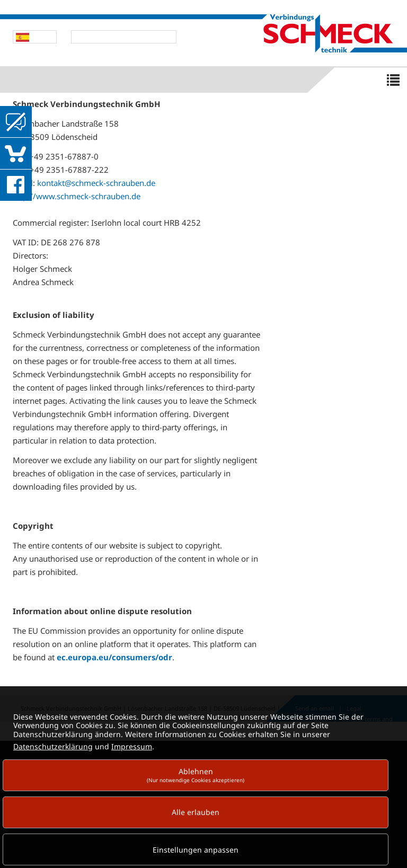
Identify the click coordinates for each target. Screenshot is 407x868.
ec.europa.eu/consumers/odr (114, 657)
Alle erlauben (196, 812)
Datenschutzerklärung (53, 746)
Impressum (132, 746)
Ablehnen (196, 775)
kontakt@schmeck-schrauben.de (96, 183)
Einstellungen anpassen (196, 850)
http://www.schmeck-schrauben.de (77, 196)
